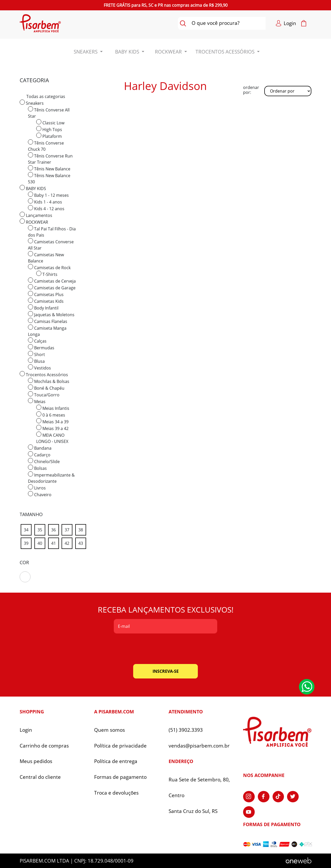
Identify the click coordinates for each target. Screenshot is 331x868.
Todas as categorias (46, 96)
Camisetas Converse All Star (51, 244)
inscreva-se (166, 671)
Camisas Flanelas (48, 321)
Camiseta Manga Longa (47, 331)
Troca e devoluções (116, 793)
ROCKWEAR (34, 222)
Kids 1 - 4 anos (45, 202)
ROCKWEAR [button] (169, 52)
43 (82, 542)
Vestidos (39, 368)
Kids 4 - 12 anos (46, 208)
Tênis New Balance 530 (49, 178)
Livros (37, 488)
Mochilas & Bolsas (49, 381)
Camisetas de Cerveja (52, 281)
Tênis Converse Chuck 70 (46, 146)
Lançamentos (36, 215)
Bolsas (37, 468)
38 (82, 529)
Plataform (49, 136)
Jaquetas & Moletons (51, 314)
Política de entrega (116, 761)
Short (36, 354)
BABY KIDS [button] (128, 52)
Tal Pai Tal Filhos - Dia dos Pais (52, 232)
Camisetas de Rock (49, 267)
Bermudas (41, 347)
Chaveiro (40, 494)
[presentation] (165, 649)
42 (69, 542)
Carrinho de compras (44, 746)
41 (55, 542)
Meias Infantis (53, 408)
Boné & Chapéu (46, 388)
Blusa (36, 361)
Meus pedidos (36, 761)
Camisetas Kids (46, 301)
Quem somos (110, 730)
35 (41, 529)
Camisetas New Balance (46, 257)
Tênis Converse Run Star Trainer (50, 159)
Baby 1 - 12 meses (48, 195)
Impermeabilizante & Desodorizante (51, 478)
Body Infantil (43, 308)
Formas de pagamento (120, 777)
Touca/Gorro (44, 394)
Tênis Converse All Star (49, 113)
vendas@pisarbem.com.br (199, 746)
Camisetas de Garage (52, 287)
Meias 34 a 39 (52, 421)
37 (69, 529)
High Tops (49, 129)
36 (55, 529)
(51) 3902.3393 (186, 730)
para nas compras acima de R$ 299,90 (166, 5)
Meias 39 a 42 (52, 428)
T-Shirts (47, 274)
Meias (37, 401)
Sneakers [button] (86, 52)
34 (28, 529)
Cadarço (39, 454)
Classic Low (50, 122)
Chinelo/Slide (44, 461)
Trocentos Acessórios (44, 374)
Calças (37, 341)
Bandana (40, 448)
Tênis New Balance (49, 168)
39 (28, 542)
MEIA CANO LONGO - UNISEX (52, 438)
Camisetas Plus (46, 294)
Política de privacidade (120, 746)
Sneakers (32, 103)
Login (26, 730)
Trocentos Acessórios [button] (226, 52)
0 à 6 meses (51, 415)
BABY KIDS (33, 188)
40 (41, 542)
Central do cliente (40, 777)
